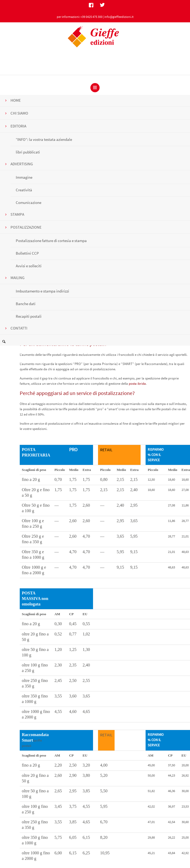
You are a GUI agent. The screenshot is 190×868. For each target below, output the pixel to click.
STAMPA (17, 214)
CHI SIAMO (19, 113)
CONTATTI (19, 328)
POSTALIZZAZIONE (26, 227)
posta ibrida (137, 384)
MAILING (17, 278)
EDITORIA (18, 126)
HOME (16, 100)
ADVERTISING (22, 164)
